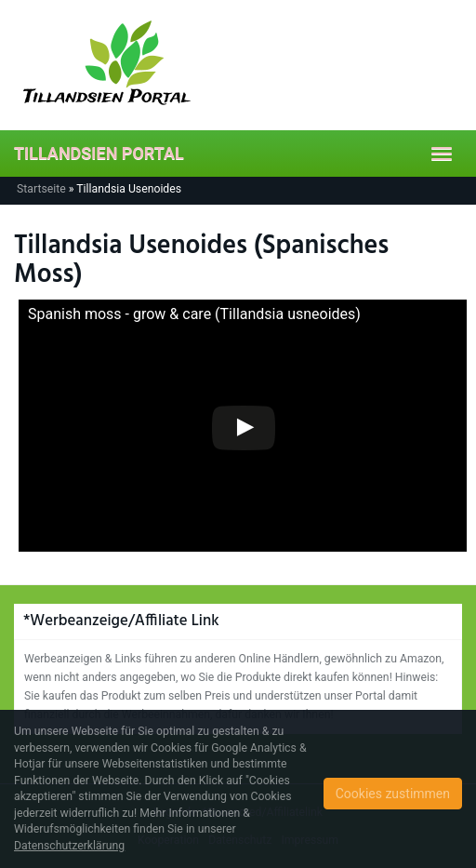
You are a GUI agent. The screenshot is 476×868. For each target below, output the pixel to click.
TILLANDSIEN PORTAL (99, 153)
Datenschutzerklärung (69, 846)
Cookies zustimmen (393, 794)
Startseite (41, 189)
